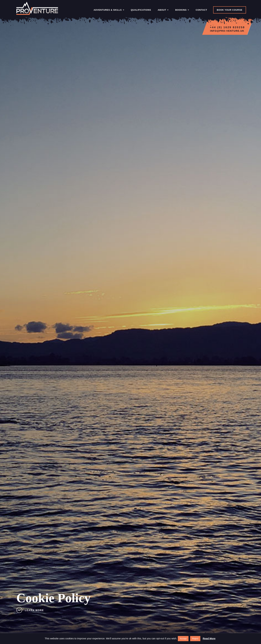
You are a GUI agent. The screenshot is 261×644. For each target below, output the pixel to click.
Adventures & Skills (109, 10)
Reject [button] (195, 639)
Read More (209, 638)
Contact (201, 10)
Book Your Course (230, 10)
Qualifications (141, 10)
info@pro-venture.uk (227, 31)
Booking (182, 10)
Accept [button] (183, 639)
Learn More (30, 610)
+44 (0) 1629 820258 (227, 27)
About (163, 10)
